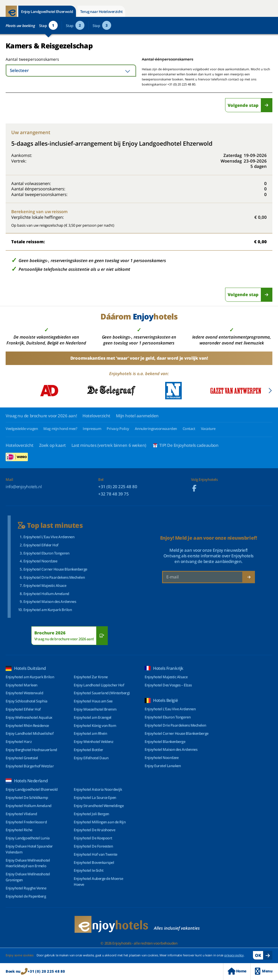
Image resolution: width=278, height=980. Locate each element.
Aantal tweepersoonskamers (26, 59)
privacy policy (234, 955)
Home (237, 971)
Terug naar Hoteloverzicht (101, 12)
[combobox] (71, 71)
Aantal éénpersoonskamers (168, 59)
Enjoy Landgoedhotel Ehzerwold (47, 12)
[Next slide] (270, 391)
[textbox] (71, 71)
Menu (264, 971)
